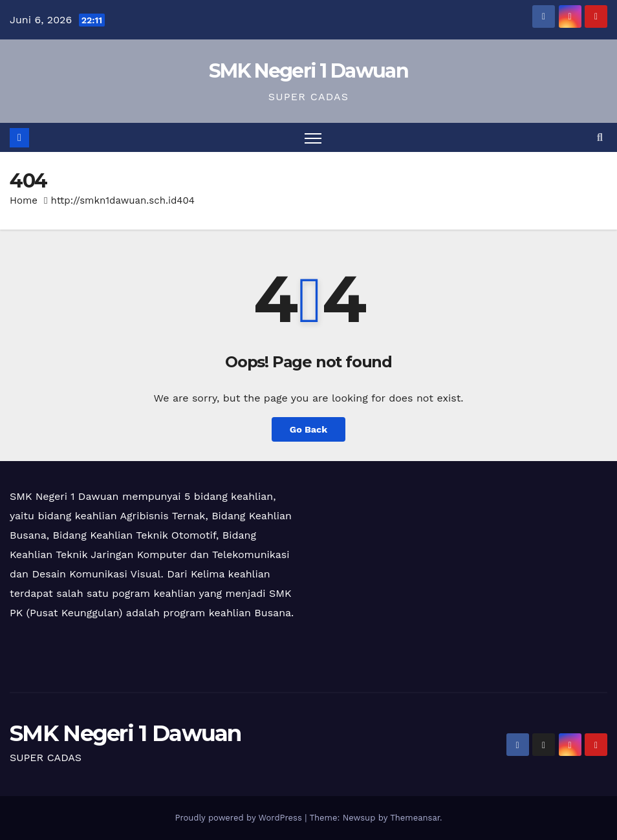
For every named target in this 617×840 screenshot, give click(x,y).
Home (24, 200)
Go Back (308, 429)
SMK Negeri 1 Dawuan (308, 71)
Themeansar (415, 818)
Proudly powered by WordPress (240, 818)
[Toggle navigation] (313, 137)
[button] (600, 137)
